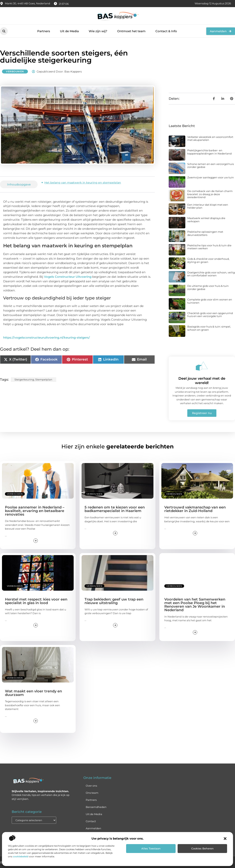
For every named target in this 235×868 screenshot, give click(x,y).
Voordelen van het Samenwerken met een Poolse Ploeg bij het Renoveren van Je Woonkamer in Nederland (195, 605)
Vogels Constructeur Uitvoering (68, 277)
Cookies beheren (202, 848)
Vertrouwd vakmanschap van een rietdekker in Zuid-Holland (195, 509)
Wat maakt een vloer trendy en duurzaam (33, 693)
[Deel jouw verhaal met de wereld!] (202, 366)
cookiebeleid (20, 856)
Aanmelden (93, 828)
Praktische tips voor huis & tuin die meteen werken (209, 247)
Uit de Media (69, 31)
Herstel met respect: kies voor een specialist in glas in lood (36, 601)
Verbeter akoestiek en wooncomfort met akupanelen (210, 138)
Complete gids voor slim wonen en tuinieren (210, 301)
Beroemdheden (96, 807)
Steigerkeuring (24, 379)
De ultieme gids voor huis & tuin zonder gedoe (208, 287)
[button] (225, 839)
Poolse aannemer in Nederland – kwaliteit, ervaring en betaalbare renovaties (35, 511)
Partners (44, 31)
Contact (91, 821)
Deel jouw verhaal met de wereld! (202, 381)
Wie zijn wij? (98, 31)
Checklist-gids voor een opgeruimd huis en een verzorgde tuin (210, 315)
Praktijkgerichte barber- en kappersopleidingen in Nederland (209, 152)
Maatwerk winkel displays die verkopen (206, 220)
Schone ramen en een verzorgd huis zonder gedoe (211, 166)
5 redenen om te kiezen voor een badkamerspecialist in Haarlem (115, 509)
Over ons (91, 786)
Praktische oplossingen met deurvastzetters (205, 233)
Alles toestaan (151, 848)
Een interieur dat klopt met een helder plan (208, 206)
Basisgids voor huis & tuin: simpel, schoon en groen (209, 328)
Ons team (92, 793)
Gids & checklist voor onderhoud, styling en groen (208, 260)
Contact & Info (166, 31)
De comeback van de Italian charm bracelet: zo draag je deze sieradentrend (210, 194)
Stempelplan (44, 379)
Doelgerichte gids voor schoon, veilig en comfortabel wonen (211, 274)
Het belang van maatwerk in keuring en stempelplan (83, 183)
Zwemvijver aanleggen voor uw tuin (211, 177)
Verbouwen (15, 71)
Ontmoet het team (131, 31)
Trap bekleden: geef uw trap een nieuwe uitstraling (114, 601)
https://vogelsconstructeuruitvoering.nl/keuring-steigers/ (47, 338)
